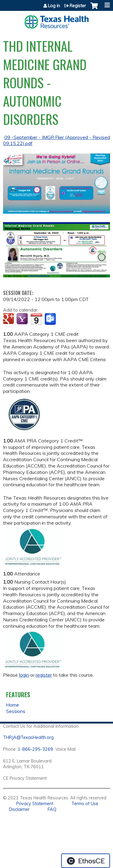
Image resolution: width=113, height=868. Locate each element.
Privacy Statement (35, 804)
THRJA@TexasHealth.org (28, 737)
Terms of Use (85, 804)
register (44, 675)
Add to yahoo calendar (23, 319)
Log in (54, 6)
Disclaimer (19, 809)
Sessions (16, 711)
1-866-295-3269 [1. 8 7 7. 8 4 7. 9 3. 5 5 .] (35, 749)
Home (13, 705)
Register (78, 6)
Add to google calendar (9, 319)
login (24, 675)
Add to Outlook (51, 319)
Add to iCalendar (36, 319)
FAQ (52, 809)
